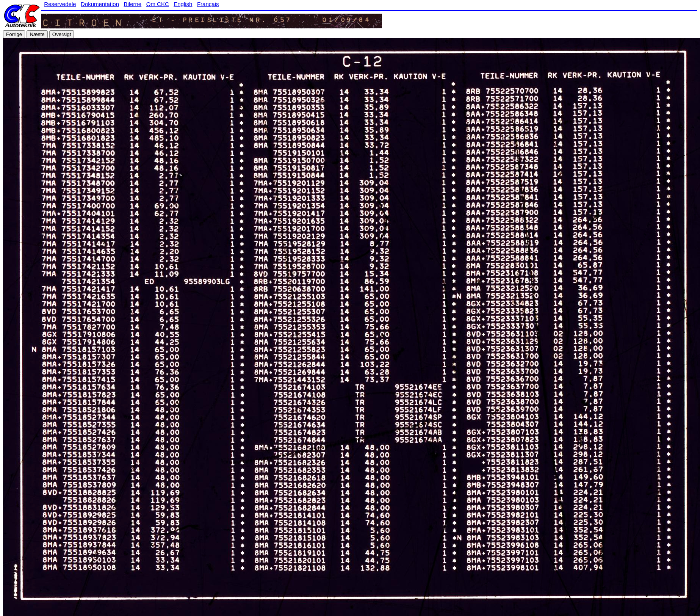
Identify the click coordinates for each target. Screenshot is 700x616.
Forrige (14, 34)
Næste (37, 34)
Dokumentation (100, 4)
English (183, 4)
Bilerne (133, 4)
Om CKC (158, 4)
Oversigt (62, 34)
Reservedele (60, 4)
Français (208, 4)
